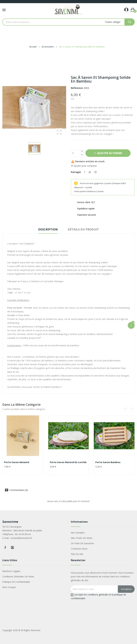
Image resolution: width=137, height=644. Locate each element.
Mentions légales (11, 571)
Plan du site (77, 554)
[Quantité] (76, 153)
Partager (85, 172)
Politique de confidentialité (16, 582)
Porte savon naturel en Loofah (68, 462)
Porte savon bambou (108, 462)
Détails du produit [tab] (83, 229)
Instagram (12, 547)
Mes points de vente (82, 538)
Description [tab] (48, 229)
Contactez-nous (79, 549)
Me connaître (78, 533)
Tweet (90, 172)
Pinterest (96, 172)
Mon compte (9, 587)
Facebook (5, 547)
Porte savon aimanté (17, 462)
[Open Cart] (131, 325)
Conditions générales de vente (18, 576)
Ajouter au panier (109, 153)
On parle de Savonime (82, 543)
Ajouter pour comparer (84, 166)
